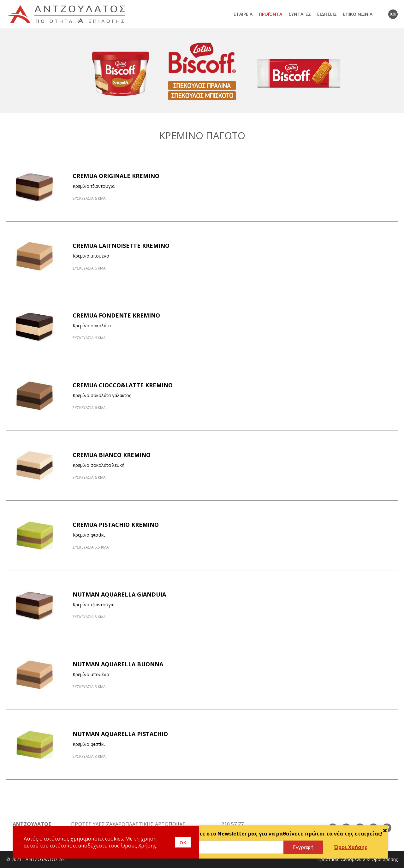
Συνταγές (300, 14)
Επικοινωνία (358, 14)
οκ (183, 842)
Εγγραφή (303, 847)
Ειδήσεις (327, 14)
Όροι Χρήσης (351, 847)
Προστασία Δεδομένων (341, 859)
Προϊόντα (270, 14)
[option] (202, 71)
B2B (393, 14)
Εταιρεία (243, 14)
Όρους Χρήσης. (139, 846)
